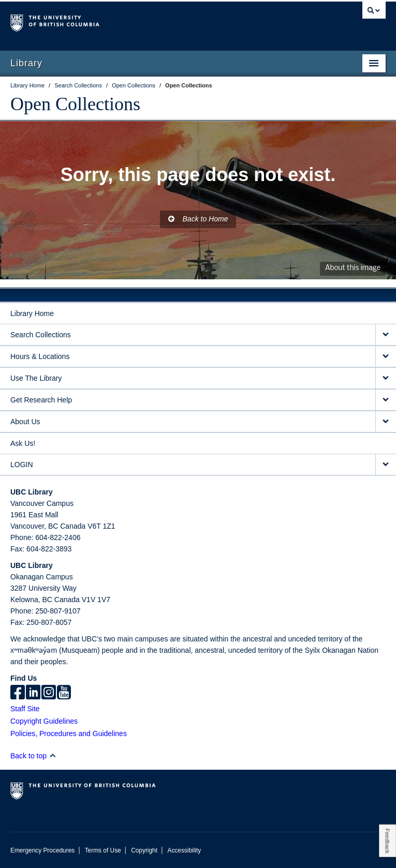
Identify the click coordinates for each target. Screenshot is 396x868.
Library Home (32, 313)
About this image (353, 268)
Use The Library (36, 378)
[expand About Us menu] (386, 422)
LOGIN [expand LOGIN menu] (22, 465)
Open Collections (75, 104)
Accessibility (184, 850)
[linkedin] (33, 693)
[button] (53, 755)
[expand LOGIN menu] (386, 465)
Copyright (144, 850)
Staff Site (25, 709)
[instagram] (49, 693)
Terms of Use (103, 850)
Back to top (33, 756)
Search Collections (41, 335)
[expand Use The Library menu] (386, 378)
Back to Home (198, 219)
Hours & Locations (40, 356)
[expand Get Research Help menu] (386, 400)
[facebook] (18, 693)
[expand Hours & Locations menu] (386, 357)
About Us (25, 422)
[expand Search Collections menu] (386, 335)
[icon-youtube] (64, 693)
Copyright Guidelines (44, 721)
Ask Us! (23, 443)
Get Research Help (41, 400)
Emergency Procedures (42, 850)
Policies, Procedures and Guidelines (69, 734)
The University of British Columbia (142, 21)
